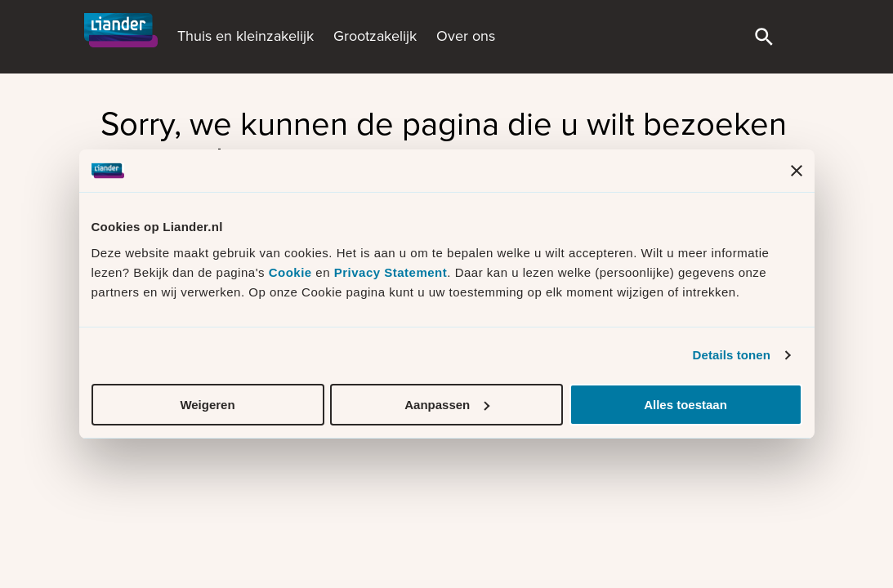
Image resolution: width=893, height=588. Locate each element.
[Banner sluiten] (797, 171)
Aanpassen (447, 405)
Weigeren (207, 405)
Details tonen (732, 355)
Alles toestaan (685, 405)
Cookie (292, 272)
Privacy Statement (391, 272)
